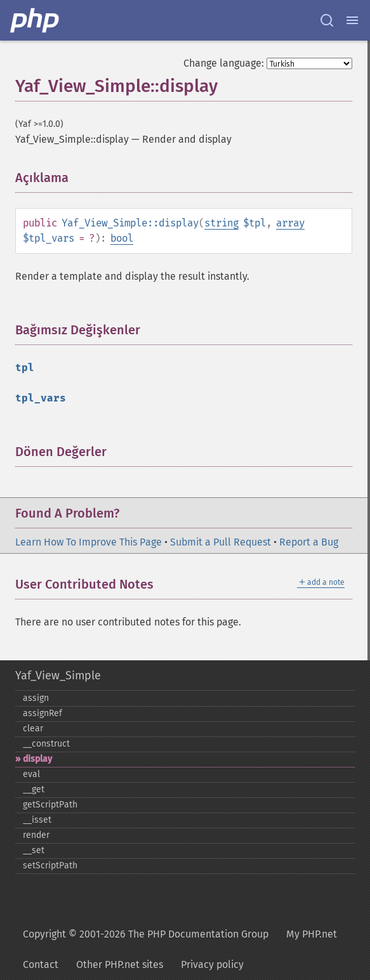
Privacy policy (212, 964)
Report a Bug (309, 542)
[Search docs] (327, 20)
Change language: (224, 63)
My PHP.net (312, 934)
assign (36, 698)
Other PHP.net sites (120, 964)
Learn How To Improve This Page (89, 542)
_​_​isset (37, 820)
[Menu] (352, 20)
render (36, 835)
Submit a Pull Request (221, 542)
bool (122, 238)
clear (33, 728)
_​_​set (34, 850)
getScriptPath (50, 805)
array (290, 223)
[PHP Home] (36, 20)
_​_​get (34, 789)
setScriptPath (50, 866)
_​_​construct (46, 744)
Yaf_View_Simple (58, 676)
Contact (41, 964)
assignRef (43, 713)
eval (31, 774)
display (37, 759)
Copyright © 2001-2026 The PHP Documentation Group (146, 934)
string (221, 223)
